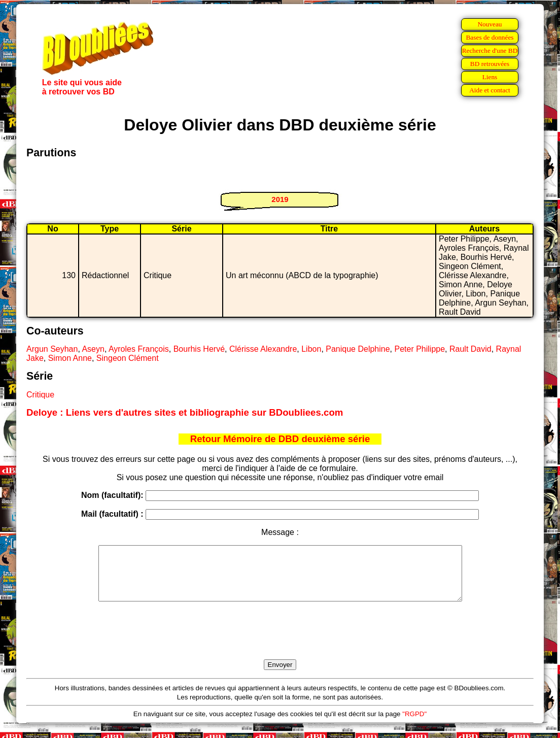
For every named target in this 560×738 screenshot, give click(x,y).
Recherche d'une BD (490, 51)
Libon (311, 349)
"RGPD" (414, 725)
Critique (40, 395)
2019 (280, 199)
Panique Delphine (358, 349)
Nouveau (489, 24)
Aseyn (93, 349)
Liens (490, 77)
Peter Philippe (419, 349)
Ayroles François (139, 349)
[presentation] (280, 642)
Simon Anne (70, 358)
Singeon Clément (128, 358)
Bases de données (489, 37)
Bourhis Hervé (199, 349)
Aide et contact (490, 90)
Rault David (470, 349)
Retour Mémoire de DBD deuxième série (280, 439)
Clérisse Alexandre (263, 349)
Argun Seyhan (52, 349)
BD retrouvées (490, 64)
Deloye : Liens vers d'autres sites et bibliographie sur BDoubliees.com (185, 412)
